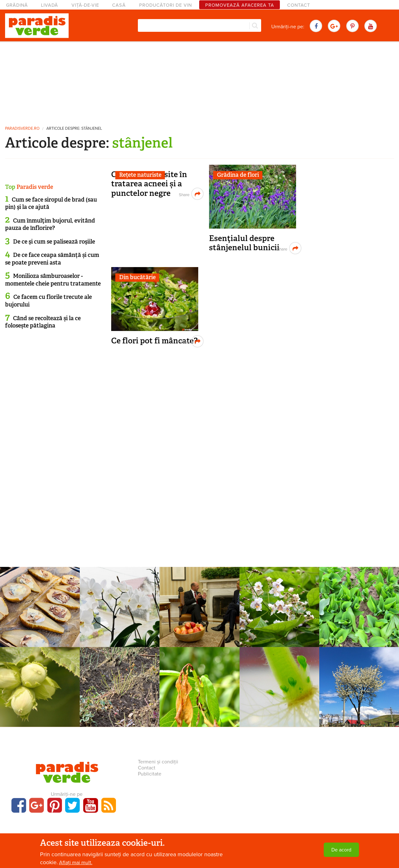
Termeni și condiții (158, 762)
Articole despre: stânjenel (74, 129)
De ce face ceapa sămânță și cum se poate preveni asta (52, 259)
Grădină (17, 5)
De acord (341, 850)
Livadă (50, 5)
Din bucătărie (137, 277)
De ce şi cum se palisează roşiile (54, 242)
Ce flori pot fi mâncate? (154, 341)
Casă (119, 5)
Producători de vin (166, 5)
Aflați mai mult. (76, 863)
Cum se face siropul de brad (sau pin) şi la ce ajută (51, 203)
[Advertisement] (199, 81)
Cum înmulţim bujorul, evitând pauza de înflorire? (50, 224)
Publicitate (150, 774)
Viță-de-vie (85, 5)
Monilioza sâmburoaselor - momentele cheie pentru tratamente (53, 280)
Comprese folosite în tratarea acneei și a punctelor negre (149, 184)
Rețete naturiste (140, 175)
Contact (299, 5)
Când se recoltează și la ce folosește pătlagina (43, 322)
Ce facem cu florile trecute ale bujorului (48, 301)
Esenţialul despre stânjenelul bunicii (244, 243)
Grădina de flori (238, 175)
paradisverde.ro (22, 129)
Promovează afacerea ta (240, 5)
